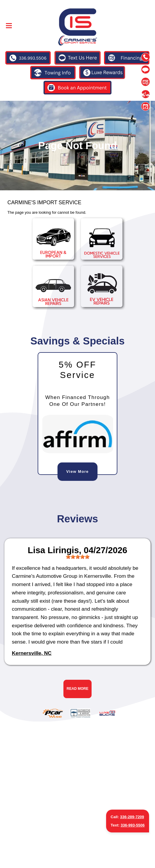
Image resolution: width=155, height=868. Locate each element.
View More (78, 472)
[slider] (78, 557)
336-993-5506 (133, 825)
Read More (77, 689)
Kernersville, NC (32, 653)
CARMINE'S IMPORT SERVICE (44, 202)
